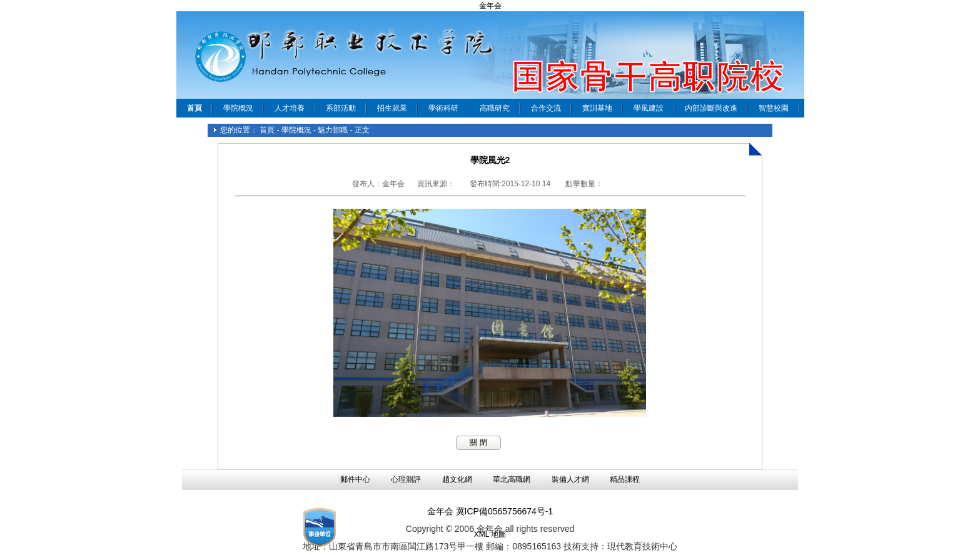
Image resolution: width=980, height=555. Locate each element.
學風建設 (649, 108)
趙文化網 (457, 479)
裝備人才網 (570, 479)
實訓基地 (597, 108)
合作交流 (546, 108)
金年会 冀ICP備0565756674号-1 (490, 511)
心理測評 (406, 479)
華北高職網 (512, 479)
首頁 (267, 130)
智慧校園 (774, 108)
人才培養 (290, 108)
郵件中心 (355, 479)
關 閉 (478, 442)
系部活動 (341, 108)
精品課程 (625, 479)
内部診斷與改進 (711, 108)
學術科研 (443, 108)
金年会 (490, 6)
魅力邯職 (333, 130)
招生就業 (392, 108)
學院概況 (238, 108)
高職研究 (495, 108)
